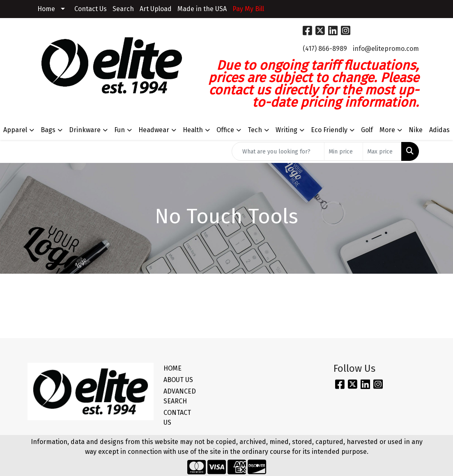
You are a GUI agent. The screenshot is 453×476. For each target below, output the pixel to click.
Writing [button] (286, 130)
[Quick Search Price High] (382, 151)
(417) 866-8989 (325, 49)
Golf (367, 130)
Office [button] (225, 130)
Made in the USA (202, 9)
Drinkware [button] (85, 130)
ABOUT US (178, 380)
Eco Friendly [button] (329, 130)
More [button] (387, 130)
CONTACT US (177, 418)
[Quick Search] (278, 151)
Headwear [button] (154, 130)
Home (46, 9)
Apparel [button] (15, 130)
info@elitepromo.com (386, 49)
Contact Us (91, 9)
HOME (172, 368)
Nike (416, 130)
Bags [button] (48, 130)
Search (123, 9)
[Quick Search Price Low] (344, 151)
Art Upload (156, 9)
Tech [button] (255, 130)
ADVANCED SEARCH (180, 396)
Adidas (439, 130)
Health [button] (193, 130)
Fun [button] (120, 130)
